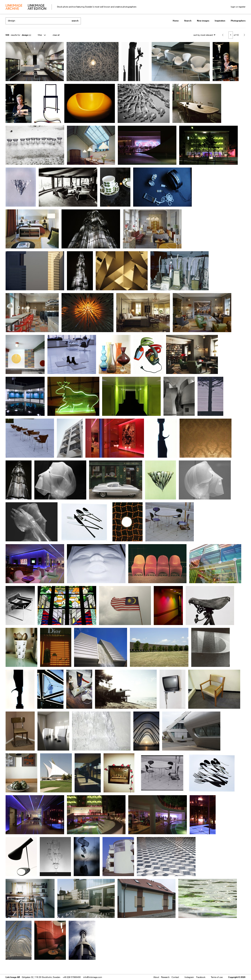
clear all (56, 35)
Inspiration (220, 21)
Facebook (201, 977)
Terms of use (217, 977)
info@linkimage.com (93, 977)
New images (203, 21)
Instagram (189, 977)
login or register (238, 7)
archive (14, 7)
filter (40, 35)
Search (188, 21)
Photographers (238, 21)
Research (165, 977)
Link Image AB (13, 977)
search (75, 21)
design (25, 35)
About (156, 977)
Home (176, 21)
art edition (37, 7)
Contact (175, 977)
